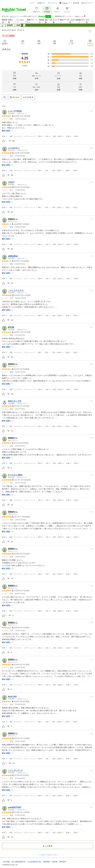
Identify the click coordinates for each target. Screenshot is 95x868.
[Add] (90, 31)
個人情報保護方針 (19, 862)
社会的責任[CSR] (34, 862)
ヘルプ (32, 3)
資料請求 (63, 862)
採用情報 (47, 862)
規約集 (55, 862)
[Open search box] (5, 97)
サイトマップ (52, 3)
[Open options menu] (28, 97)
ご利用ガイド (41, 3)
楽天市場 (76, 3)
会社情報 (6, 862)
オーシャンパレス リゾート (13, 30)
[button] (15, 112)
